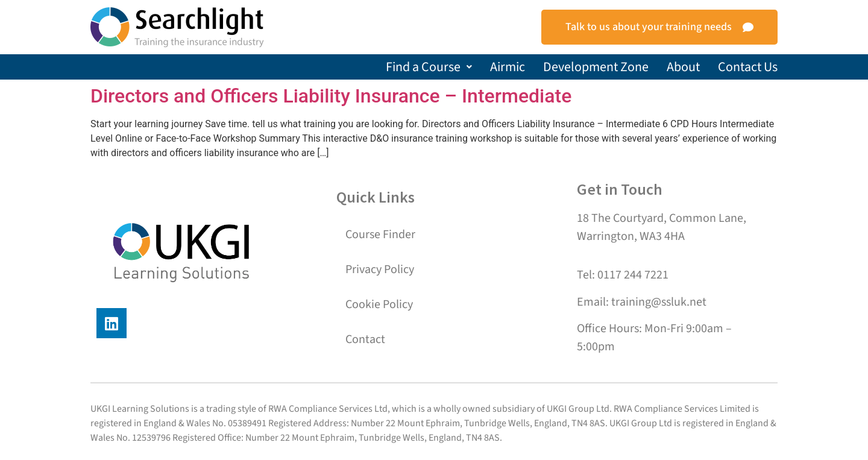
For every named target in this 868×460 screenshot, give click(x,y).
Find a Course (429, 67)
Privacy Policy (380, 269)
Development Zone (596, 67)
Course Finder (380, 235)
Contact (365, 339)
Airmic (508, 67)
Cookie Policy (379, 304)
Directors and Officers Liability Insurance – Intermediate (331, 96)
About (683, 67)
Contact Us (748, 67)
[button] (429, 67)
